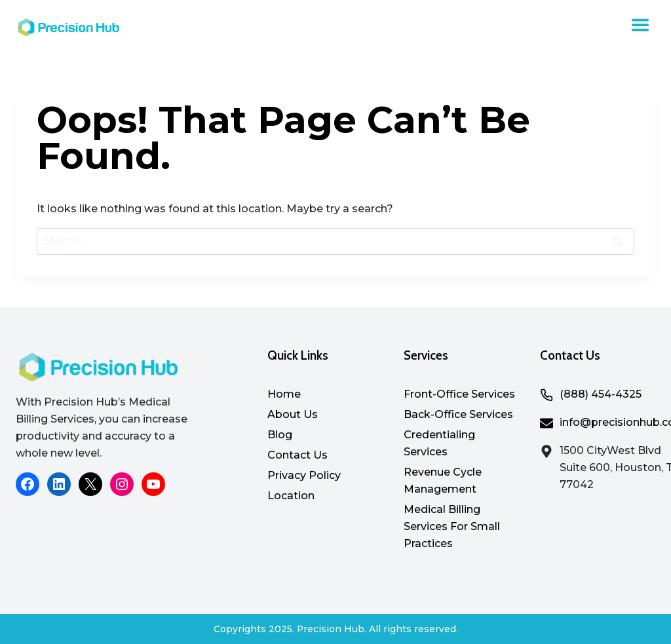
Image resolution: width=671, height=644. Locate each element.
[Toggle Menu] (640, 25)
